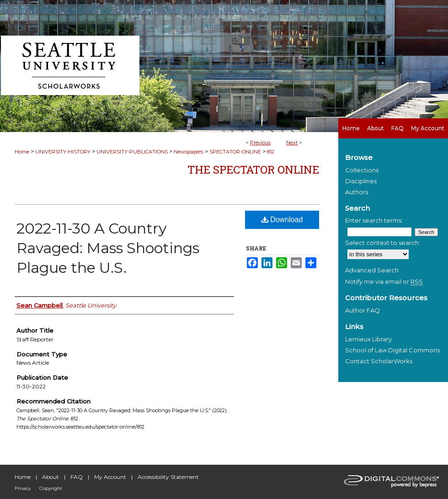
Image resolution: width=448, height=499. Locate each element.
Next (292, 143)
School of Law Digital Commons (392, 350)
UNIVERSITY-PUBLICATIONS (132, 152)
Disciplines (361, 181)
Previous (260, 143)
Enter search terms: (374, 220)
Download (282, 220)
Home (22, 152)
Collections (362, 170)
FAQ (77, 477)
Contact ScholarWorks (379, 361)
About (51, 477)
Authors (357, 192)
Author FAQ (363, 310)
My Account (110, 477)
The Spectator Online (253, 170)
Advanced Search (372, 270)
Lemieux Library (368, 339)
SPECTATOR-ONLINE (235, 152)
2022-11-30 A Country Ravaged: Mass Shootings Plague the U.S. (108, 248)
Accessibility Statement (168, 477)
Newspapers (189, 152)
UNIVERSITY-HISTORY (63, 152)
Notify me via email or (384, 281)
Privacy (23, 488)
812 (271, 152)
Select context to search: (383, 243)
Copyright (51, 488)
